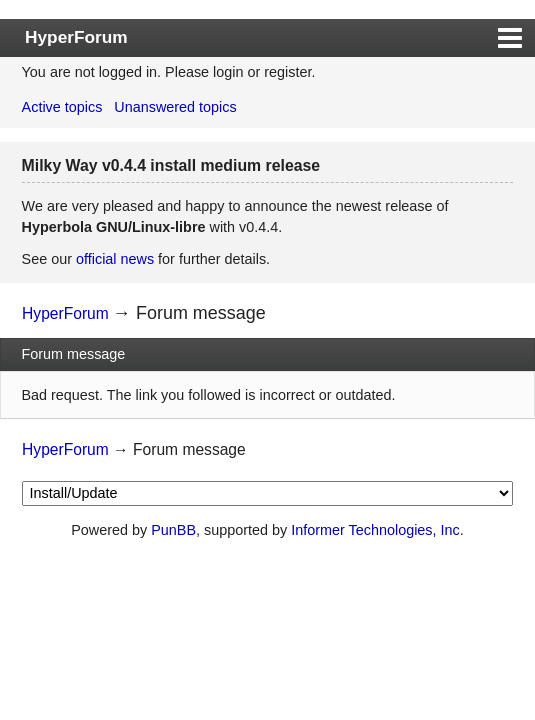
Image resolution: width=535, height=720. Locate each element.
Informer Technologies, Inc (375, 530)
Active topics (62, 107)
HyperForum (76, 37)
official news (115, 259)
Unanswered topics (175, 107)
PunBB (173, 530)
